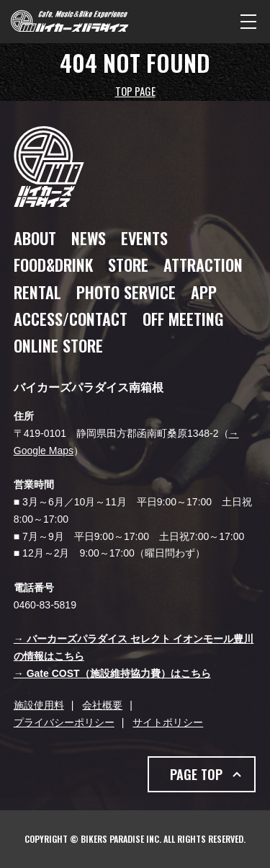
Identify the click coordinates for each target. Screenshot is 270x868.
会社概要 (102, 705)
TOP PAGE (135, 91)
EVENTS (144, 238)
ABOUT (35, 238)
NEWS (89, 238)
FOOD (53, 265)
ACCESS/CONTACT (71, 319)
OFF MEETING (183, 319)
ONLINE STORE (58, 345)
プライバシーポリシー (64, 722)
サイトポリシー (168, 722)
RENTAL (37, 292)
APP (204, 292)
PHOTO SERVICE (126, 292)
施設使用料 (39, 705)
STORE (128, 265)
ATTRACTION (203, 265)
